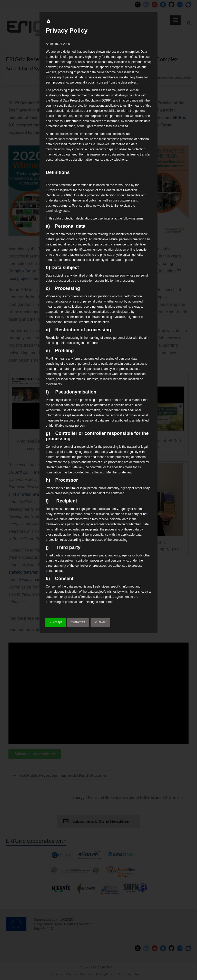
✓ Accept (56, 622)
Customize (78, 622)
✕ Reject (100, 622)
